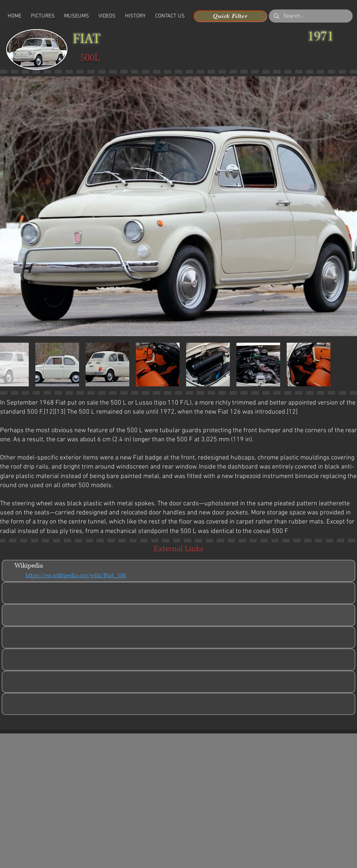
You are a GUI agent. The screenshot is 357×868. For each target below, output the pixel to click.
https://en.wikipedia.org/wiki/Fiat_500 (76, 576)
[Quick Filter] (230, 16)
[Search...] (310, 16)
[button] (107, 16)
